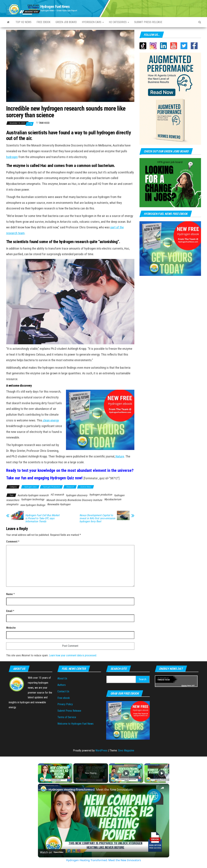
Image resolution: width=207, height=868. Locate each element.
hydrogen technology (33, 499)
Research (70, 487)
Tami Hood (44, 123)
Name (10, 594)
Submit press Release (148, 22)
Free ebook (44, 22)
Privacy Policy (65, 704)
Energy (184, 686)
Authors (62, 685)
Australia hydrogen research (33, 495)
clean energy (51, 420)
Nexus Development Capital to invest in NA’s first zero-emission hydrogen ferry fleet (97, 518)
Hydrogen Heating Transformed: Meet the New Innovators (91, 789)
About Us (62, 678)
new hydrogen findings (33, 505)
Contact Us (63, 691)
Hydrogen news (30, 487)
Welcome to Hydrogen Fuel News (75, 724)
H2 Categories (119, 22)
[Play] (126, 773)
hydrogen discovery (77, 495)
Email (10, 611)
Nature (119, 456)
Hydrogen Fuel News (55, 7)
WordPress (101, 750)
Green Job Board (66, 22)
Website (11, 628)
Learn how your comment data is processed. (73, 655)
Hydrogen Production (51, 487)
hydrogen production (101, 495)
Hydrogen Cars (93, 22)
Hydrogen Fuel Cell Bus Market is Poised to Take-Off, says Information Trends (42, 518)
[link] (43, 789)
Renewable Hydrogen (59, 504)
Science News (86, 487)
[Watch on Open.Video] (52, 852)
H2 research (57, 495)
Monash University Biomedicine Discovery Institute (74, 500)
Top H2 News (24, 22)
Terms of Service (67, 717)
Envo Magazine (126, 750)
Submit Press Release (69, 711)
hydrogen (12, 157)
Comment (13, 542)
